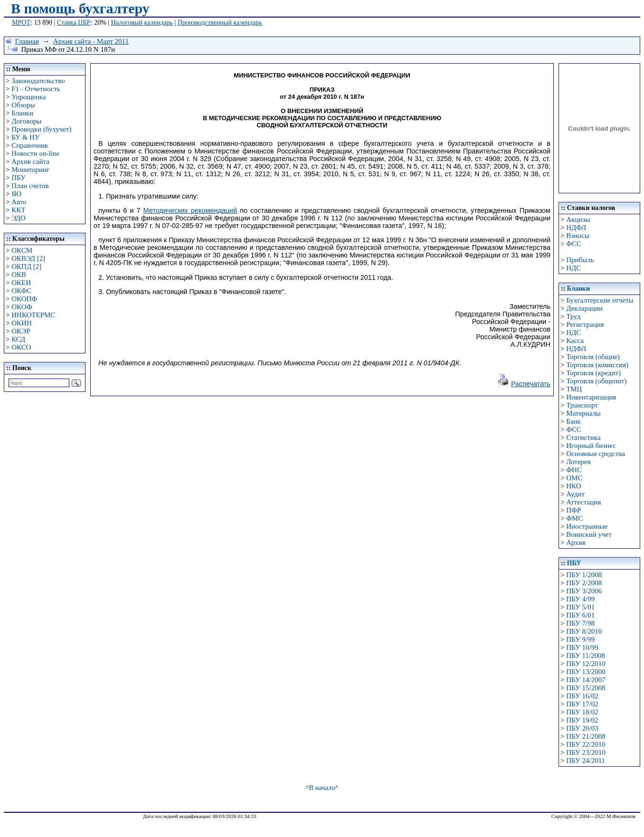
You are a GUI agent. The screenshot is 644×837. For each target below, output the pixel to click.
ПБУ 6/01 (580, 615)
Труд (573, 316)
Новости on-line (35, 153)
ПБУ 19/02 (582, 720)
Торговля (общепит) (596, 381)
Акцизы (578, 219)
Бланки (22, 113)
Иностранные (587, 526)
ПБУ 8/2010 (584, 631)
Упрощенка (28, 97)
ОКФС (21, 291)
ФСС (574, 244)
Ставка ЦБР (74, 23)
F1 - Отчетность (36, 89)
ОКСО (21, 347)
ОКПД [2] (26, 266)
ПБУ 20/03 (582, 728)
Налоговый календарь (142, 23)
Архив (576, 542)
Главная (27, 41)
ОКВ (19, 275)
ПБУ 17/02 (582, 704)
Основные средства (596, 454)
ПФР (573, 510)
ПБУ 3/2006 (584, 591)
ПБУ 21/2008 (586, 736)
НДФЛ (576, 228)
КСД (18, 339)
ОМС (574, 478)
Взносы (578, 236)
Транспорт (582, 405)
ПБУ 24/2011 (586, 761)
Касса (575, 341)
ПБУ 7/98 (580, 623)
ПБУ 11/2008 (586, 656)
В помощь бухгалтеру (80, 8)
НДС (573, 268)
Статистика (583, 438)
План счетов (30, 186)
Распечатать (531, 384)
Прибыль (580, 260)
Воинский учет (589, 534)
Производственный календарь (220, 23)
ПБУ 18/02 (582, 712)
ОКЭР (21, 331)
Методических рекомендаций (190, 210)
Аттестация (583, 502)
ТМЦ (574, 389)
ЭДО (19, 218)
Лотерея (578, 462)
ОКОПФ (24, 299)
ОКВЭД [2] (28, 258)
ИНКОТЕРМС (33, 315)
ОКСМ (22, 250)
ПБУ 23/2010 (586, 752)
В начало (322, 788)
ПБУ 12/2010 (586, 664)
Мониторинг (30, 170)
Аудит (575, 494)
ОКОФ (22, 307)
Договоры (26, 121)
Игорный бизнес (591, 446)
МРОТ (21, 23)
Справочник (30, 145)
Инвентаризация (591, 397)
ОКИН (22, 323)
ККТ (18, 210)
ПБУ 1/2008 (584, 575)
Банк (573, 421)
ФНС (574, 470)
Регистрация (585, 324)
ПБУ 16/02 (582, 696)
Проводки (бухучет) (41, 129)
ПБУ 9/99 (580, 639)
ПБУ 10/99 (582, 647)
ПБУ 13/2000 (586, 672)
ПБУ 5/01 (580, 607)
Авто (19, 202)
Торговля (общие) (593, 357)
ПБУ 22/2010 (586, 744)
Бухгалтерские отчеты (600, 300)
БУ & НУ (25, 137)
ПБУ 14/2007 (586, 680)
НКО (573, 486)
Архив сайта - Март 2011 (91, 41)
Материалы (583, 413)
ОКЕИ (21, 283)
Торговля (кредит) (593, 373)
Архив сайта (30, 162)
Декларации (584, 308)
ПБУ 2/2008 (584, 583)
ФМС (574, 518)
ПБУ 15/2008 (586, 688)
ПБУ (19, 178)
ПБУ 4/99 (580, 599)
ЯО (16, 194)
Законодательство (38, 81)
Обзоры (23, 105)
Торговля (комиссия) (597, 365)
